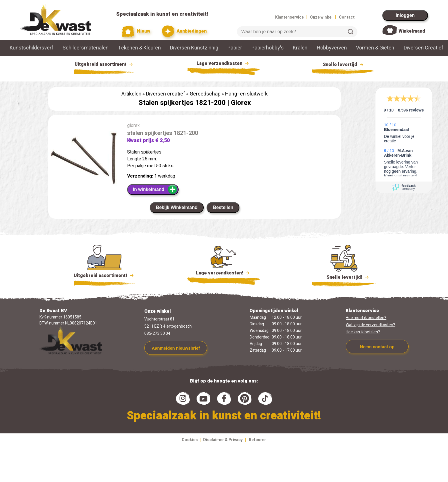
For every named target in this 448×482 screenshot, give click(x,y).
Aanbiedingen (184, 31)
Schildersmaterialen (86, 48)
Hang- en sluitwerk (246, 94)
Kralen (300, 48)
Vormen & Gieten (375, 48)
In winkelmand (155, 189)
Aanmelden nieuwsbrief (176, 348)
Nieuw (136, 31)
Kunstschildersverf (32, 48)
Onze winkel (321, 17)
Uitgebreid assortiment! (104, 276)
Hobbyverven (332, 48)
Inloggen (405, 15)
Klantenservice (289, 17)
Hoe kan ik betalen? (363, 332)
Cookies (190, 440)
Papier (235, 48)
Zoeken (351, 32)
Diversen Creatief (424, 48)
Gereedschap (205, 94)
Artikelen (131, 94)
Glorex (241, 103)
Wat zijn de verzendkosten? (370, 325)
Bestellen (223, 207)
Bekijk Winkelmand (177, 207)
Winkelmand (412, 31)
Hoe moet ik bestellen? (366, 318)
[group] (85, 160)
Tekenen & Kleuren (139, 48)
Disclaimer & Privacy (223, 440)
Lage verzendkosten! (223, 274)
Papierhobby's (268, 48)
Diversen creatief (166, 94)
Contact (347, 17)
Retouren (258, 440)
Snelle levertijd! (344, 277)
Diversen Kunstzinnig (194, 48)
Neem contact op (377, 347)
